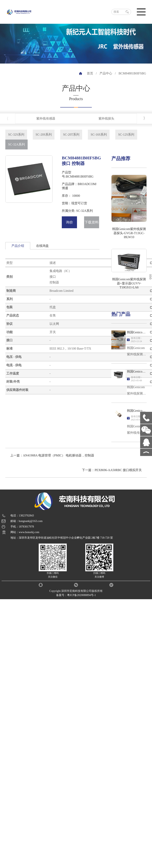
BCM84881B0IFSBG (132, 73)
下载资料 (92, 222)
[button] (144, 118)
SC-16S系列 (99, 135)
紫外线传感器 (46, 118)
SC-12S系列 (126, 135)
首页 (90, 73)
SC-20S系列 (44, 135)
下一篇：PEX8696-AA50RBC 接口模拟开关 (112, 470)
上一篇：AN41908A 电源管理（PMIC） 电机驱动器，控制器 (52, 455)
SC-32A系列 (16, 144)
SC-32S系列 (16, 135)
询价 (69, 222)
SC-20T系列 (71, 135)
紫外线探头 (106, 118)
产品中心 (106, 73)
